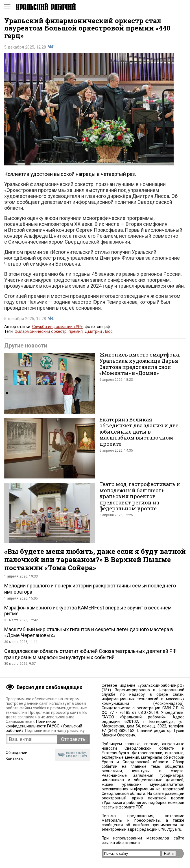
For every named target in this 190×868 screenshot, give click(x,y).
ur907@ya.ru (170, 829)
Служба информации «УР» (57, 327)
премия (76, 332)
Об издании (17, 753)
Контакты (15, 758)
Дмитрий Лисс (99, 332)
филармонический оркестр (41, 332)
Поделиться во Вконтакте (51, 47)
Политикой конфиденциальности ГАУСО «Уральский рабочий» (44, 726)
